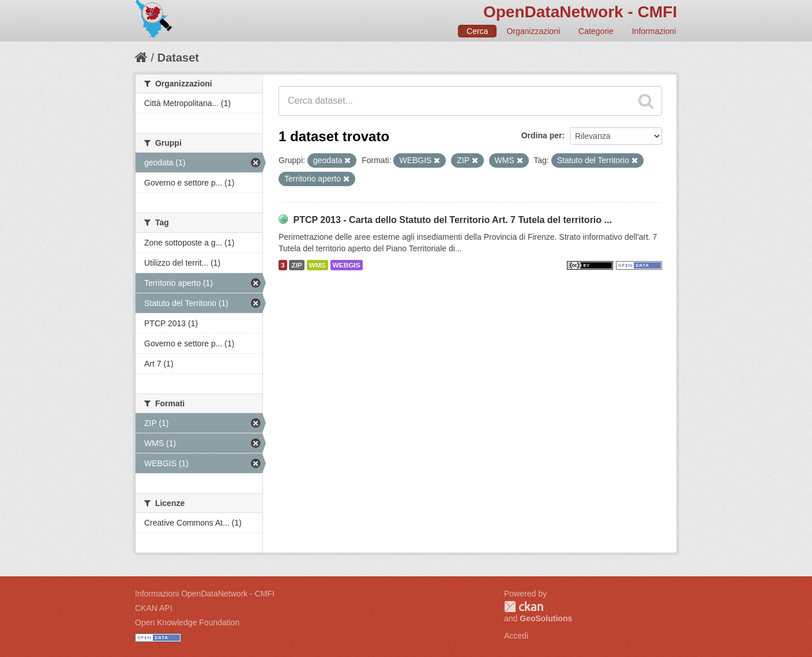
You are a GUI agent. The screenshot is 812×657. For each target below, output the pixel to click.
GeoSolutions (546, 618)
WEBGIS (347, 265)
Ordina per (542, 135)
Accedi (516, 636)
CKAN (524, 607)
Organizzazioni (533, 31)
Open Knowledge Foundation (187, 622)
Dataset (178, 58)
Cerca (477, 31)
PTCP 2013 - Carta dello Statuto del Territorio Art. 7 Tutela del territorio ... (452, 220)
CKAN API (154, 608)
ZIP (296, 265)
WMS (317, 265)
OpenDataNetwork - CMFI (580, 12)
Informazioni (654, 31)
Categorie (596, 31)
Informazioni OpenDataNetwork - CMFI (205, 594)
